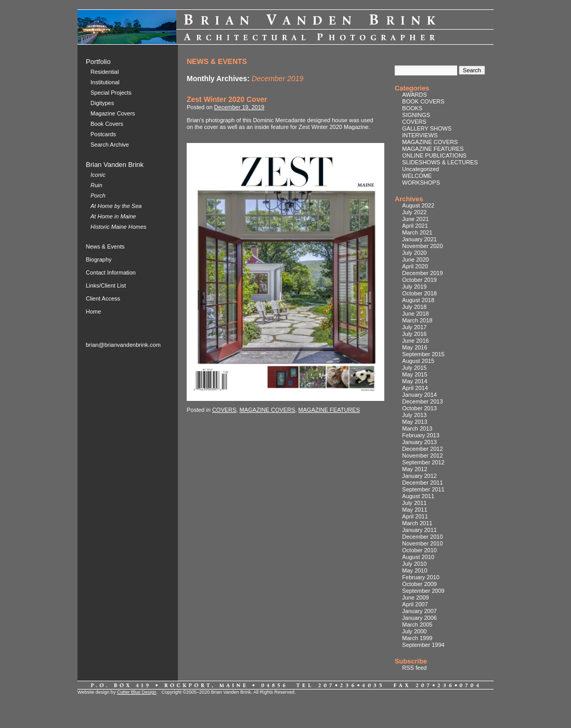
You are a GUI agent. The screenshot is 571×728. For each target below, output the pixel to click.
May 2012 (414, 469)
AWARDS (414, 95)
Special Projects (111, 93)
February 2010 (421, 577)
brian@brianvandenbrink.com (123, 345)
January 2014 (419, 395)
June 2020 (415, 259)
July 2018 (414, 307)
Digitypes (102, 103)
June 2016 (415, 341)
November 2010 (422, 543)
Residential (105, 72)
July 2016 (414, 334)
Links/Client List (106, 285)
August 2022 (418, 205)
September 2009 (423, 591)
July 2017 (414, 327)
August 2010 (418, 557)
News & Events (105, 246)
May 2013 (414, 422)
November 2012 (422, 456)
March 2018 (417, 320)
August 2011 (418, 496)
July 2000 (414, 631)
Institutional (105, 82)
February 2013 (421, 435)
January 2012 (419, 476)
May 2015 (414, 374)
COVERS (224, 410)
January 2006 (419, 618)
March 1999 (417, 638)
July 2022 (414, 212)
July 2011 (414, 503)
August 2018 (418, 300)
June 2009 (415, 597)
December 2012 (422, 449)
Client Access (103, 298)
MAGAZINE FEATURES (329, 410)
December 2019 (422, 273)
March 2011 (417, 523)
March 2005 (417, 625)
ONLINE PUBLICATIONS (434, 155)
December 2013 (422, 401)
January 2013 (419, 442)
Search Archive (110, 145)
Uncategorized (420, 169)
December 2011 (422, 483)
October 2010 (419, 550)
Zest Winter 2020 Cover (227, 99)
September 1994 (423, 645)
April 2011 (415, 516)
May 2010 (414, 570)
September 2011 (423, 489)
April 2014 (415, 388)
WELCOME (417, 176)
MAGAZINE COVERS (268, 410)
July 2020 (414, 253)
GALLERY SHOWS (427, 128)
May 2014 (414, 381)
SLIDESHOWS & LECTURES (440, 162)
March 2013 (417, 428)
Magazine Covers (113, 113)
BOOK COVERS (423, 101)
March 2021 (417, 232)
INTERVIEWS (420, 135)
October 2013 (419, 408)
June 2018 (415, 314)
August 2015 (418, 361)
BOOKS (412, 108)
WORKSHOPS (421, 183)
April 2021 (415, 226)
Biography (99, 259)
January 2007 (419, 611)
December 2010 (422, 537)
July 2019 (414, 287)
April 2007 (415, 604)
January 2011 (419, 530)
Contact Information (111, 272)
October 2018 (419, 293)
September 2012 (423, 462)
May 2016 (414, 347)
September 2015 (423, 354)
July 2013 (414, 415)
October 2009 (419, 584)
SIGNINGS (416, 115)
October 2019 (419, 280)
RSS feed (414, 668)
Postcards (103, 134)
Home (93, 311)
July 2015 (414, 368)
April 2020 (415, 266)
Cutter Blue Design (137, 692)
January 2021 (419, 239)
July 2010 (414, 564)
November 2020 (422, 246)
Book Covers (107, 124)
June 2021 (415, 219)
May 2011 (414, 510)
